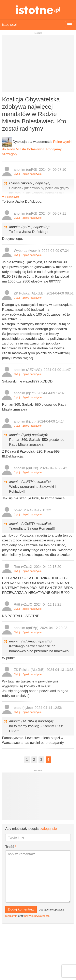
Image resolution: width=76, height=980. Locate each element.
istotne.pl (38, 10)
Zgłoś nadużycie (32, 174)
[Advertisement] (38, 65)
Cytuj (17, 174)
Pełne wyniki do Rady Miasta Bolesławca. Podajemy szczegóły (37, 148)
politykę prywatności (37, 916)
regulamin (11, 916)
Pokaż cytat (11, 197)
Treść (10, 847)
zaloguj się (49, 829)
